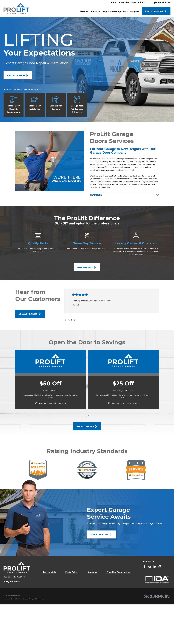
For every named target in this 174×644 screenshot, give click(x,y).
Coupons (93, 572)
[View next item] (75, 320)
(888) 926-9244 (162, 3)
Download (62, 403)
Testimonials (49, 572)
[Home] (16, 9)
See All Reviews (30, 314)
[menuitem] (8, 599)
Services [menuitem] (84, 11)
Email (50, 403)
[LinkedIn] (155, 567)
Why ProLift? (87, 267)
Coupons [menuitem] (135, 11)
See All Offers (87, 426)
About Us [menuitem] (96, 11)
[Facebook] (145, 567)
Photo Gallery (72, 572)
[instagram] (160, 567)
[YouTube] (150, 567)
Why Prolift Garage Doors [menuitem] (115, 11)
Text (40, 403)
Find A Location (156, 11)
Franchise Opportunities (118, 572)
